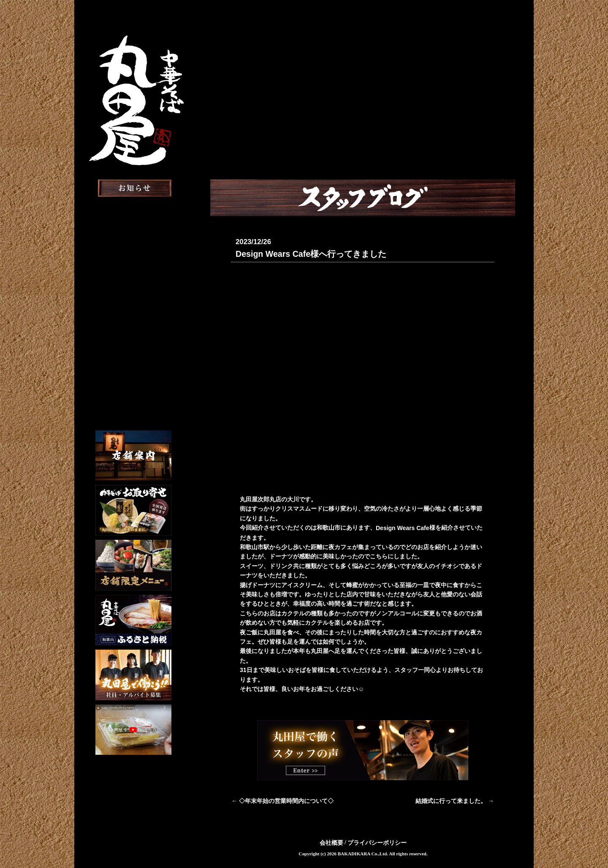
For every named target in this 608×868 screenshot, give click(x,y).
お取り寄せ (133, 296)
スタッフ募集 (133, 362)
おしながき (133, 274)
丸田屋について (133, 230)
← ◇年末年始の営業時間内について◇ (282, 800)
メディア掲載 (133, 318)
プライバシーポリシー (377, 842)
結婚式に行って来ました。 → (455, 800)
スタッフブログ (133, 340)
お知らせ (133, 208)
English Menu (133, 403)
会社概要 (331, 842)
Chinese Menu (133, 417)
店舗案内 (133, 252)
